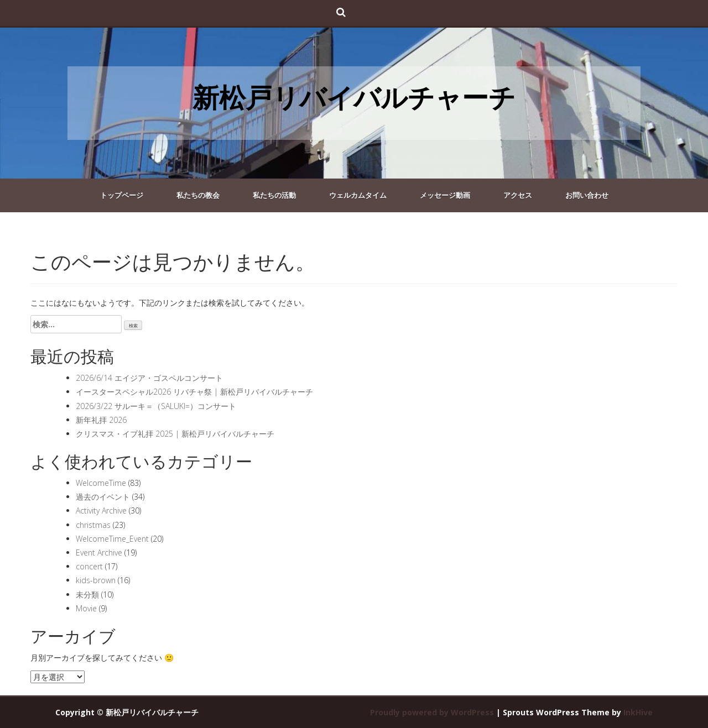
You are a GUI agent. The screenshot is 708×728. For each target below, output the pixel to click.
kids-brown (96, 580)
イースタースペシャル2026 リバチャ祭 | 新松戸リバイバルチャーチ (194, 392)
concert (89, 566)
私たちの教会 (198, 195)
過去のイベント (103, 497)
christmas (93, 525)
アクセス (518, 195)
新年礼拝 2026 (101, 420)
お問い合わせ (587, 195)
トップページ (122, 195)
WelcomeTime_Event (112, 539)
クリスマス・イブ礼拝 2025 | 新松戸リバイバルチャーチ (175, 434)
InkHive (638, 712)
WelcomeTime (101, 483)
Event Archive (99, 552)
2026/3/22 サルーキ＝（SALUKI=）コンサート (156, 406)
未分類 (87, 595)
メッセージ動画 (445, 195)
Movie (86, 608)
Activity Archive (101, 510)
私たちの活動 (274, 195)
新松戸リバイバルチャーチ (354, 97)
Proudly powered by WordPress (432, 712)
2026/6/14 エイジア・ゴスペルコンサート (149, 378)
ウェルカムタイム (358, 195)
